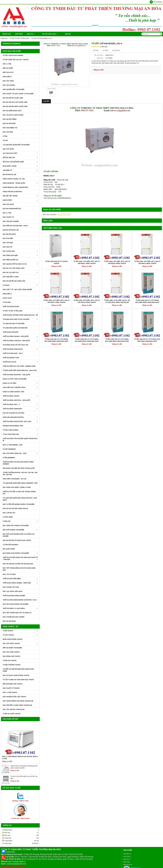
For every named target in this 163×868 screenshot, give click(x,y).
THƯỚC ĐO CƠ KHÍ (20, 362)
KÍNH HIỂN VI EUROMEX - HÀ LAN (15, 479)
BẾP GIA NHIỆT (8, 68)
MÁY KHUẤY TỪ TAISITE (11, 688)
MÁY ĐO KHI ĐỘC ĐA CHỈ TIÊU (13, 413)
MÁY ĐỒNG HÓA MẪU (20, 255)
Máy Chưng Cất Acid (11, 587)
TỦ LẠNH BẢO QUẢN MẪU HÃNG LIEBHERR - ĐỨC (20, 483)
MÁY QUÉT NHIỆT (9, 549)
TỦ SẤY (5, 140)
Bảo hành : (100, 58)
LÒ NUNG (20, 285)
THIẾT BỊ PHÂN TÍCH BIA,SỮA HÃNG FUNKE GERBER (18, 463)
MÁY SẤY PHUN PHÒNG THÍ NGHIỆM (15, 604)
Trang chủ (6, 34)
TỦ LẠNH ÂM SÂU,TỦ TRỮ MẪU (14, 324)
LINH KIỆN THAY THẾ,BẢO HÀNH (20, 387)
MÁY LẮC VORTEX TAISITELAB (14, 709)
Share (96, 50)
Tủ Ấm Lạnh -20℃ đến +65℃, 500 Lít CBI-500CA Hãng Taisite (117, 262)
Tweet (106, 50)
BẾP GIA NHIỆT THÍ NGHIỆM (12, 648)
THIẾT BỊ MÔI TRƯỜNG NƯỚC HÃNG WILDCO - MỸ (20, 315)
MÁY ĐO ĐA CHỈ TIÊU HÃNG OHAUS (15, 509)
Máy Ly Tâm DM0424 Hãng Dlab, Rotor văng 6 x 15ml (20, 758)
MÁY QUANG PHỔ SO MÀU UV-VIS (20, 264)
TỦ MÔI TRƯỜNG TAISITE (12, 665)
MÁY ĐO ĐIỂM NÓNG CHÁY (12, 111)
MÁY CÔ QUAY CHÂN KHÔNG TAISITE (16, 675)
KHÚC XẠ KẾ (7, 298)
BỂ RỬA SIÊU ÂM (20, 158)
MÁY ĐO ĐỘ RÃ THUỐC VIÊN (13, 98)
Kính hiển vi (127, 856)
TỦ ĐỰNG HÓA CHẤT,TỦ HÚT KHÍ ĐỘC (20, 319)
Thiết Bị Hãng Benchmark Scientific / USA (20, 600)
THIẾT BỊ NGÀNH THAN (11, 358)
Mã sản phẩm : (99, 55)
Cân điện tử (127, 854)
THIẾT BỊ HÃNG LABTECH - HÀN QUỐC (20, 341)
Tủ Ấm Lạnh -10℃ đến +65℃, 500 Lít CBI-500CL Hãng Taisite (87, 262)
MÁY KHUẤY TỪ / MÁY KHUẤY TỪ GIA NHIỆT (18, 94)
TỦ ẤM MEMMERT (9, 458)
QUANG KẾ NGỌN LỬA (11, 230)
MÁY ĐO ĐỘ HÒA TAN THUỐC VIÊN (15, 102)
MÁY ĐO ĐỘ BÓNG (9, 621)
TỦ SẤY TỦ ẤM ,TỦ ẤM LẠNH (13, 311)
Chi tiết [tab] (46, 101)
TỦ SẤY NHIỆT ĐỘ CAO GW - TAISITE (16, 60)
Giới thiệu (19, 34)
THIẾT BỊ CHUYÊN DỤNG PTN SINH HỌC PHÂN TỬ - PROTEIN (20, 558)
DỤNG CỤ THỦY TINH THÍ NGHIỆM (15, 379)
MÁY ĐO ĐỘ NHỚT (9, 123)
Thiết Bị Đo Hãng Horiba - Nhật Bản (20, 583)
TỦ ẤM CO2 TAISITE (10, 661)
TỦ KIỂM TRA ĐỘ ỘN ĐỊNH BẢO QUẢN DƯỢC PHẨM (18, 670)
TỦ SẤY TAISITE (20, 635)
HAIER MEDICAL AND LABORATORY (15, 187)
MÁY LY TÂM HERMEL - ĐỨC (13, 445)
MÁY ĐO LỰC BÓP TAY (20, 272)
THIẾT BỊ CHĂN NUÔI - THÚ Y (13, 353)
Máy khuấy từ (128, 865)
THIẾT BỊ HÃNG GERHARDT (20, 409)
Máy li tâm (127, 862)
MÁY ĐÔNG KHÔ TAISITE (11, 656)
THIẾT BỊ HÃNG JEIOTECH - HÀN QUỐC (17, 400)
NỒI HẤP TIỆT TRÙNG (20, 196)
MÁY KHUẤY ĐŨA (20, 251)
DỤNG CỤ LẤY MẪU (20, 383)
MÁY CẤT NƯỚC (8, 149)
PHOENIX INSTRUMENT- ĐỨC (13, 426)
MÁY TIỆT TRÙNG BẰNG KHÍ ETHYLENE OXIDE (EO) (19, 569)
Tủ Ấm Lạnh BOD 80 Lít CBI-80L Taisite (56, 262)
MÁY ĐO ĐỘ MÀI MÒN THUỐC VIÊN (15, 106)
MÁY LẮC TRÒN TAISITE (11, 652)
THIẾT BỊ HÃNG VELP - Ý (20, 404)
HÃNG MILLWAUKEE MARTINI (20, 417)
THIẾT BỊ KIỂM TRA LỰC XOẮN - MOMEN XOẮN (19, 366)
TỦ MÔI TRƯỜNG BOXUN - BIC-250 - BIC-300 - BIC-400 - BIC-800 (20, 474)
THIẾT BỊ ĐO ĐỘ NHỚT (11, 332)
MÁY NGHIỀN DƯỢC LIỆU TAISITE (14, 697)
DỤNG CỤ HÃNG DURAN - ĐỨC (14, 392)
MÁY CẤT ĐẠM (8, 132)
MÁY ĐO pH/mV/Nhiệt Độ (12, 209)
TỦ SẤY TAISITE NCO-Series (13, 55)
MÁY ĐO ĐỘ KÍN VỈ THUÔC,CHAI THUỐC (17, 540)
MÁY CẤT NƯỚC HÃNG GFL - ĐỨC (20, 453)
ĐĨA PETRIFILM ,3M (9, 175)
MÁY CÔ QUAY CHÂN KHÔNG (13, 115)
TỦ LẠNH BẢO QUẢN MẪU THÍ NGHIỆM (16, 145)
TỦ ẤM (5, 136)
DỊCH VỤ (31, 34)
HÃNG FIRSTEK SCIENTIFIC (12, 192)
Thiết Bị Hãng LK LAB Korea (20, 608)
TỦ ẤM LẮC (20, 521)
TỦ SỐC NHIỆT (8, 517)
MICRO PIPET (20, 200)
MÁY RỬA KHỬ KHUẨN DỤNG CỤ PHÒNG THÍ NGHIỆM (19, 535)
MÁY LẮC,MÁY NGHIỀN (11, 221)
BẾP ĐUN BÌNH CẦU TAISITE (13, 684)
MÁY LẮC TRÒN (8, 81)
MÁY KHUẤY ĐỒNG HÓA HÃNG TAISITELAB (18, 701)
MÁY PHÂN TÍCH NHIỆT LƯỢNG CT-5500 (17, 487)
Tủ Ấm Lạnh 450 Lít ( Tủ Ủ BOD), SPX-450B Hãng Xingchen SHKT (147, 274)
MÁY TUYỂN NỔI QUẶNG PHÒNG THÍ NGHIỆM (19, 504)
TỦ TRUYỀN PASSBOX (10, 545)
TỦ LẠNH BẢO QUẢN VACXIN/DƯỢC (15, 328)
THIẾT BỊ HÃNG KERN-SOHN (20, 349)
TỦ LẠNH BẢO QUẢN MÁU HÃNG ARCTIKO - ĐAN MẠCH (20, 499)
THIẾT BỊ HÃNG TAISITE (20, 396)
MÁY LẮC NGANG (9, 85)
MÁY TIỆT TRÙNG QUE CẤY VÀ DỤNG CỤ (17, 613)
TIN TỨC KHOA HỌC (47, 34)
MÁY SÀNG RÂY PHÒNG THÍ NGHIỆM (16, 526)
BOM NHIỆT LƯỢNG (20, 166)
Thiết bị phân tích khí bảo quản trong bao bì (20, 440)
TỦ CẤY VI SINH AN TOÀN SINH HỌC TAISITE (18, 680)
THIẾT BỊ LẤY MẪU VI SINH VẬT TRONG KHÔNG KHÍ (19, 493)
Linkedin (116, 50)
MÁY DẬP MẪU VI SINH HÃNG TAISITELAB (17, 705)
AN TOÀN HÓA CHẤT (20, 153)
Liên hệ (62, 34)
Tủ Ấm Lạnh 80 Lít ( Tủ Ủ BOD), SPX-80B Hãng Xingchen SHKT (147, 313)
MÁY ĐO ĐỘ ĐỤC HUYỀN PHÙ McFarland (18, 564)
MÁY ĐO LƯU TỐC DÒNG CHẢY (14, 268)
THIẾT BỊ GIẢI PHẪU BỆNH (20, 579)
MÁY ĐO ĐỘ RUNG (9, 234)
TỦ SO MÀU (7, 302)
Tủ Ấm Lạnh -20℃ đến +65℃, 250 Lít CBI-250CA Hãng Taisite (147, 262)
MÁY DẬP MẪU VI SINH (11, 277)
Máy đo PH (127, 859)
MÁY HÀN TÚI (7, 247)
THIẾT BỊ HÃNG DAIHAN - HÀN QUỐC (20, 336)
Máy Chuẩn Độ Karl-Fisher (14, 617)
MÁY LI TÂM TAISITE (10, 692)
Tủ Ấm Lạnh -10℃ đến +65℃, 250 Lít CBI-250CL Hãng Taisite (56, 301)
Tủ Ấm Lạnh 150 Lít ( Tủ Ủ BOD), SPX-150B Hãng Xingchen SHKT (117, 313)
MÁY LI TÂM (7, 64)
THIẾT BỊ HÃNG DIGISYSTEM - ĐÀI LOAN (20, 421)
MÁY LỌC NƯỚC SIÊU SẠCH (13, 591)
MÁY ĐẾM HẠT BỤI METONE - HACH (15, 226)
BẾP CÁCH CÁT (8, 72)
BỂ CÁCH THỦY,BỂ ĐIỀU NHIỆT (20, 162)
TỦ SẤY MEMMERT (9, 449)
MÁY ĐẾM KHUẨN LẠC (10, 260)
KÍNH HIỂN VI (7, 77)
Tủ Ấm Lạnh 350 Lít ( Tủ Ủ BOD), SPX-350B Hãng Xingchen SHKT (56, 313)
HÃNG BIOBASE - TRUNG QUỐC (20, 183)
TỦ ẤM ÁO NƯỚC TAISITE (12, 714)
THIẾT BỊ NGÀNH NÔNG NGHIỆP (14, 596)
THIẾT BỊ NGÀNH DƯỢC (11, 307)
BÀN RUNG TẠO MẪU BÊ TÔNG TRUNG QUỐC (19, 468)
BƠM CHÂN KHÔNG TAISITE (13, 639)
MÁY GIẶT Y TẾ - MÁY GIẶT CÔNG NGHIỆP (17, 290)
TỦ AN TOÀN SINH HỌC (20, 434)
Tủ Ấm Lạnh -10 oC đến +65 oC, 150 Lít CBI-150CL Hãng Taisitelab (117, 274)
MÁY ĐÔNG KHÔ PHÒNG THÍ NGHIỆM (20, 553)
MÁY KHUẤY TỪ (8, 217)
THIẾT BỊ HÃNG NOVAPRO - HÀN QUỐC (17, 375)
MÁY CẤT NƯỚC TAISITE (20, 643)
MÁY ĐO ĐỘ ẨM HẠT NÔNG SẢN (14, 281)
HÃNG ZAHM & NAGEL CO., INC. (14, 179)
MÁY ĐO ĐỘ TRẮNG (10, 119)
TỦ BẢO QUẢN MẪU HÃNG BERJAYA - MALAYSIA (20, 370)
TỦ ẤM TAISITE (20, 631)
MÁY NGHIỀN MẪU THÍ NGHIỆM (14, 89)
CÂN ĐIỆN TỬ (20, 170)
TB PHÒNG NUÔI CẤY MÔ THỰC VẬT (15, 345)
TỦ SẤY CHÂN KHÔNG (20, 430)
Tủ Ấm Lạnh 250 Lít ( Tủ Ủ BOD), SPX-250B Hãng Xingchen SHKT (87, 313)
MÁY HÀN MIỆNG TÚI (10, 128)
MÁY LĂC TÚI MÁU (9, 574)
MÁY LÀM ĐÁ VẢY (9, 513)
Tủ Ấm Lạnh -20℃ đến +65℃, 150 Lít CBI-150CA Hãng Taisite (87, 274)
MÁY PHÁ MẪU (8, 238)
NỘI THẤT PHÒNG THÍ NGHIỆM (20, 530)
